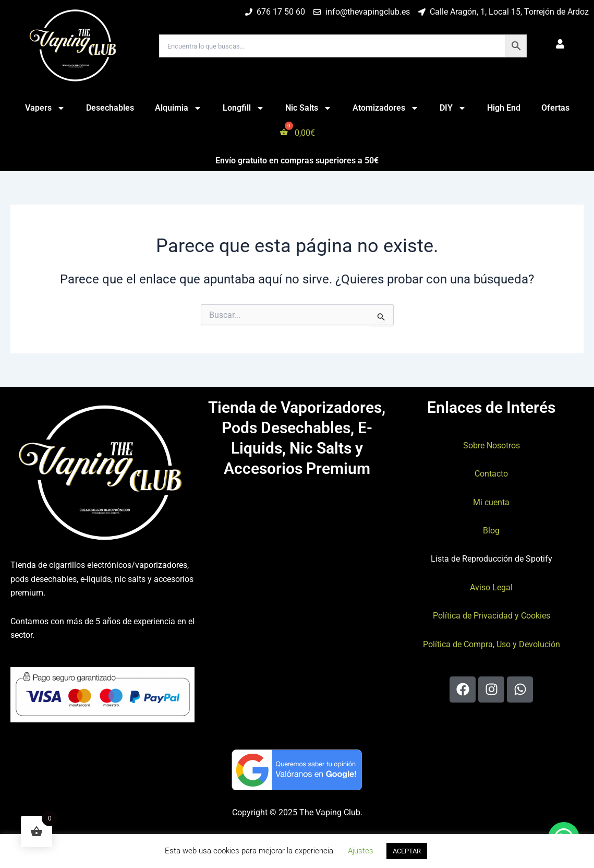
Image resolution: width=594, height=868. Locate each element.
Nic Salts (308, 108)
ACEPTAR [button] (407, 851)
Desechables (110, 108)
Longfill (244, 108)
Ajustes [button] (361, 851)
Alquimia (178, 108)
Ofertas (555, 108)
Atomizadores (386, 108)
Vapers (45, 108)
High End (504, 108)
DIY (453, 108)
